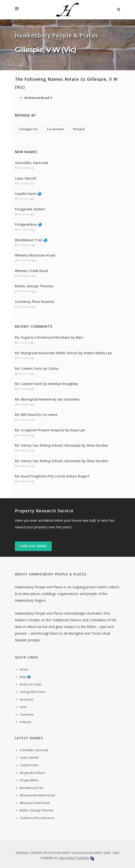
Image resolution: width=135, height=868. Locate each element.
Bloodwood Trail (31, 788)
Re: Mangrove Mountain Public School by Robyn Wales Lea (63, 353)
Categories (28, 129)
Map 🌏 (25, 677)
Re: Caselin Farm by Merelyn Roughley (47, 384)
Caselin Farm (29, 765)
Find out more (33, 546)
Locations (56, 129)
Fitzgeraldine (29, 780)
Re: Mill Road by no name (36, 415)
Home (24, 669)
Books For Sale (30, 684)
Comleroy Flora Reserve (34, 302)
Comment (27, 714)
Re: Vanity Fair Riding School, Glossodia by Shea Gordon (62, 445)
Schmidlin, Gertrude (31, 163)
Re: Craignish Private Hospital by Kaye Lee (50, 430)
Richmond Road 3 (38, 98)
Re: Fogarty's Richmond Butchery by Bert (49, 337)
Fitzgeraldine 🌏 (28, 224)
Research (27, 699)
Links (23, 707)
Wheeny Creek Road (31, 271)
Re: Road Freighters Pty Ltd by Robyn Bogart (52, 476)
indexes (25, 722)
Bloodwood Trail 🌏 (31, 240)
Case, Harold (25, 178)
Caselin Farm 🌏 (28, 194)
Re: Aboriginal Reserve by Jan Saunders (47, 399)
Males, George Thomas (34, 286)
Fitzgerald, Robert (30, 209)
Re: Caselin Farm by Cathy (37, 368)
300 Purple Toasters (74, 858)
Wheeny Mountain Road (35, 255)
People (79, 129)
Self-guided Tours (33, 692)
